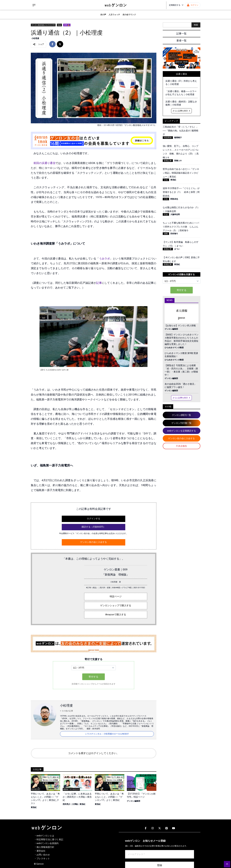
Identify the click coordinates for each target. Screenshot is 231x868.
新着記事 (168, 161)
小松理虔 (35, 38)
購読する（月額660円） (94, 527)
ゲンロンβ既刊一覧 (181, 415)
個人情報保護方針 (45, 847)
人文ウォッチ (114, 15)
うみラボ (105, 259)
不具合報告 (181, 446)
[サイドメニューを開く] (34, 5)
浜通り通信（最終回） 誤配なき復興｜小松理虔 (181, 103)
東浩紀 (34, 807)
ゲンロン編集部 (134, 801)
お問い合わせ (43, 855)
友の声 (103, 15)
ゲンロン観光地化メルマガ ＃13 (43, 25)
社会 (59, 25)
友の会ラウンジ (129, 15)
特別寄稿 (168, 138)
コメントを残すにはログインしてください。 (94, 753)
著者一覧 (181, 41)
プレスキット (43, 858)
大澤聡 (75, 804)
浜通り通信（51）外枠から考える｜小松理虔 (181, 83)
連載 (166, 234)
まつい (177, 249)
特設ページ (116, 596)
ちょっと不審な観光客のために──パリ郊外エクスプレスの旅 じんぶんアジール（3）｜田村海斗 (181, 227)
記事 (99, 283)
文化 (166, 180)
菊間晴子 (178, 138)
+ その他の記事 (67, 711)
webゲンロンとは (45, 836)
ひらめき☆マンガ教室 (174, 348)
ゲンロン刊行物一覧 (181, 423)
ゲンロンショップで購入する (116, 605)
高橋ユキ (178, 161)
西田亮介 (67, 804)
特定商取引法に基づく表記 (50, 839)
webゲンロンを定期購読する (182, 431)
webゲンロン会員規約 (48, 843)
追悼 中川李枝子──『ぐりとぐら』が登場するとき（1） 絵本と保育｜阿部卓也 (181, 192)
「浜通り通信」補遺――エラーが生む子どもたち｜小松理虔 (181, 93)
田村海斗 (174, 234)
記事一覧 (181, 34)
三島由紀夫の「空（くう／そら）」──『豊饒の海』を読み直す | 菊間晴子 (181, 131)
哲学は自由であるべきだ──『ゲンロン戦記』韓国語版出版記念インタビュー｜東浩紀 (181, 173)
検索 (196, 25)
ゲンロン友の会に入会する (94, 542)
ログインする (94, 519)
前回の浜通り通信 (44, 163)
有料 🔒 (67, 25)
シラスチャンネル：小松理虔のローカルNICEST (107, 734)
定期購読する (176, 5)
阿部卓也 (174, 199)
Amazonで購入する (116, 615)
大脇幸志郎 (175, 214)
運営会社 (41, 851)
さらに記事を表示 (181, 111)
